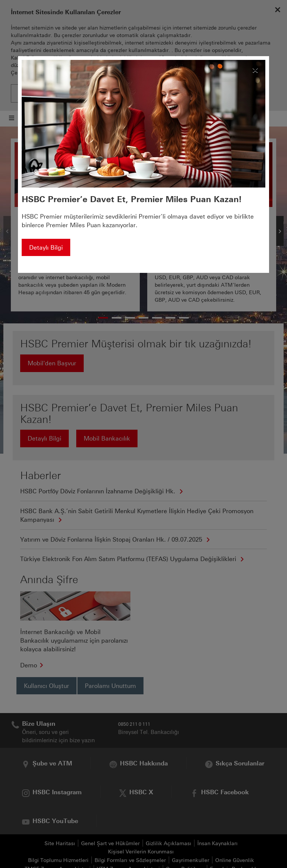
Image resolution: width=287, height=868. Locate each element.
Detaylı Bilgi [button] (46, 248)
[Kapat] (255, 69)
